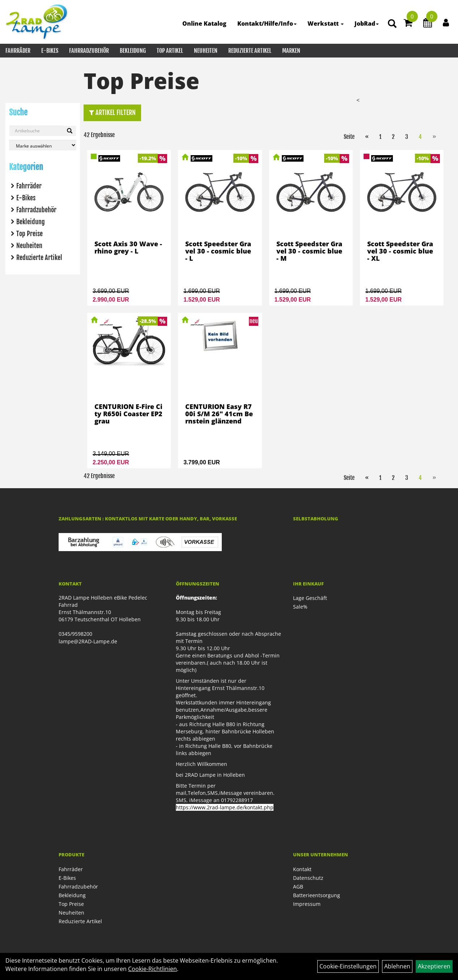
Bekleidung (133, 51)
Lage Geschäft (310, 598)
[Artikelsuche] (392, 24)
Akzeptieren (434, 966)
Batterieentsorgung (317, 895)
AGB (298, 887)
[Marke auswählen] (43, 145)
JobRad (367, 24)
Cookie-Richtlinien (152, 969)
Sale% (300, 607)
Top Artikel (170, 51)
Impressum (307, 904)
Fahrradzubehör (89, 51)
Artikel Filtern (112, 112)
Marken (291, 51)
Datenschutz (308, 878)
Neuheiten (206, 51)
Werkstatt (326, 24)
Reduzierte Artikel (250, 51)
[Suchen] (70, 131)
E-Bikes (50, 51)
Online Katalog (204, 24)
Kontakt (302, 869)
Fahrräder (18, 51)
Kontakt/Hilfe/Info (267, 24)
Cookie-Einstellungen (348, 966)
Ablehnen (397, 966)
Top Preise (29, 234)
